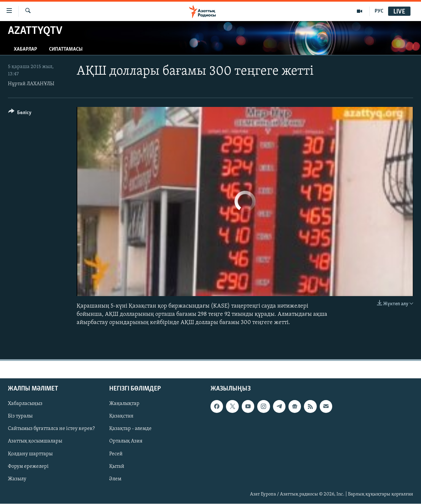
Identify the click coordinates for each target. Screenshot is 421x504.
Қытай (117, 466)
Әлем (115, 479)
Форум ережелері (28, 466)
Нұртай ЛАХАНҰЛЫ (31, 84)
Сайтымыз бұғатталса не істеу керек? (51, 429)
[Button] (20, 114)
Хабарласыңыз (25, 404)
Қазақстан (121, 416)
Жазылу (17, 479)
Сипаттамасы (66, 49)
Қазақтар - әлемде (130, 429)
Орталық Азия (126, 441)
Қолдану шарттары (30, 454)
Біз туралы (20, 416)
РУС (379, 11)
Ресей (116, 454)
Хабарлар (25, 49)
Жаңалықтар (124, 404)
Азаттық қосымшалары (35, 441)
